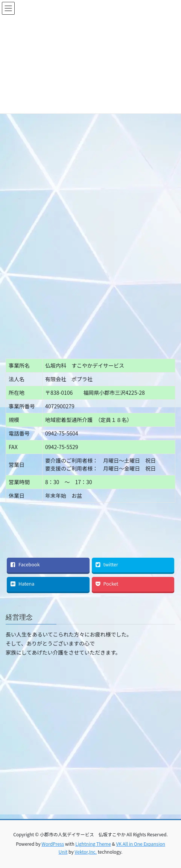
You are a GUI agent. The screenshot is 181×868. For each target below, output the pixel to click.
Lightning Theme (93, 844)
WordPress (53, 844)
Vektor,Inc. (86, 852)
